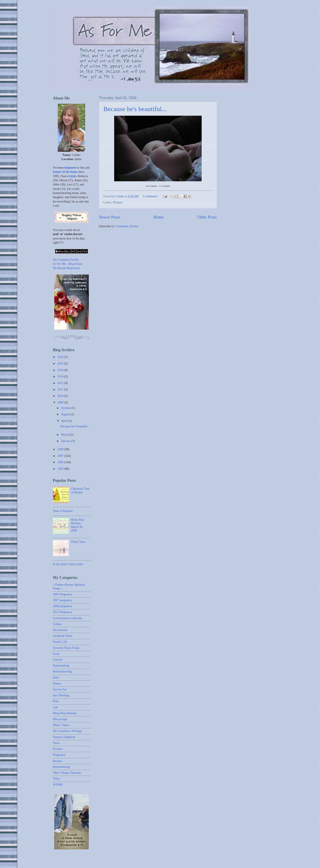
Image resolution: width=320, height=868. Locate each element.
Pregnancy (59, 755)
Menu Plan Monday (65, 713)
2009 (61, 403)
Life (55, 707)
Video (57, 779)
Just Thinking (61, 695)
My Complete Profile (66, 260)
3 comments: (150, 196)
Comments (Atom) (127, 226)
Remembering (61, 767)
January (66, 441)
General (58, 660)
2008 (61, 449)
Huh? (56, 678)
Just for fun (60, 689)
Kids (56, 701)
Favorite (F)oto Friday (66, 648)
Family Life (60, 642)
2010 (61, 396)
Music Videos (61, 725)
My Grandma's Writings (67, 731)
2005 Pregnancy (63, 594)
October (66, 408)
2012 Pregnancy (63, 612)
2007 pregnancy (63, 600)
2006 (61, 462)
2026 (61, 357)
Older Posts (207, 217)
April (65, 421)
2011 (61, 390)
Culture (57, 624)
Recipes (58, 761)
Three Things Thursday (67, 773)
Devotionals (60, 630)
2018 (61, 370)
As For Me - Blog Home (68, 264)
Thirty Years (78, 542)
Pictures (118, 202)
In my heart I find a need (68, 564)
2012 (61, 383)
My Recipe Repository (67, 268)
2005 (61, 469)
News (56, 743)
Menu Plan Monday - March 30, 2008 (77, 525)
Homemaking (61, 666)
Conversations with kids (67, 618)
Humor (57, 684)
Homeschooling (62, 672)
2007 (61, 456)
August (66, 414)
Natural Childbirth (64, 737)
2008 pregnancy (63, 606)
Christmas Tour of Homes (80, 491)
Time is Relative (63, 511)
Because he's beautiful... (135, 109)
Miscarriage (60, 719)
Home (159, 217)
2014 (61, 376)
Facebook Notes (63, 636)
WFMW (58, 785)
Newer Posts (109, 217)
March (65, 435)
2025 (61, 364)
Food (56, 654)
